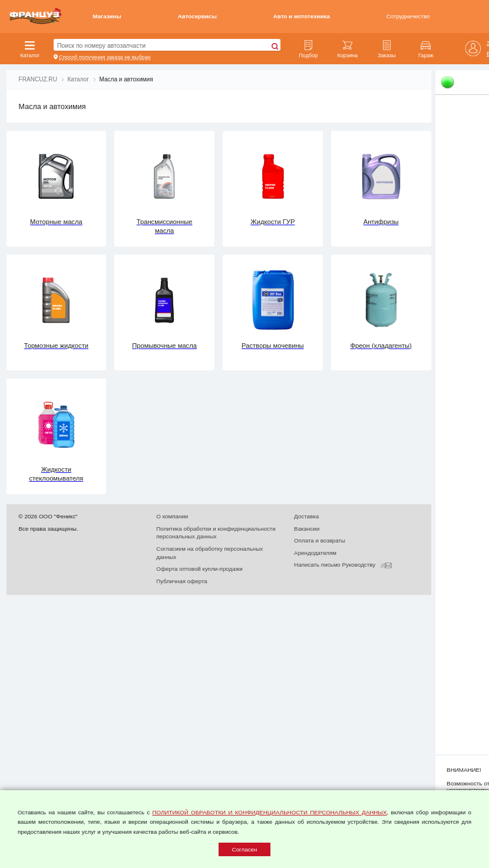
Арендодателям (315, 553)
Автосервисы (197, 16)
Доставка (306, 516)
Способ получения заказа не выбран (105, 57)
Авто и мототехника (302, 16)
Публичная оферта (181, 581)
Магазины (107, 16)
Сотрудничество (408, 16)
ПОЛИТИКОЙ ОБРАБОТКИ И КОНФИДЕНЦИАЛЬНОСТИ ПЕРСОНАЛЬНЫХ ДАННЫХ (269, 812)
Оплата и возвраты (320, 540)
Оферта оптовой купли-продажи (199, 569)
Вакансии (307, 529)
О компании (172, 516)
